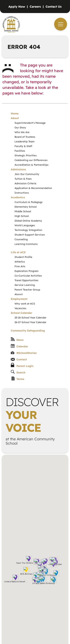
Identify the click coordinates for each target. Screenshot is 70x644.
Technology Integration (28, 230)
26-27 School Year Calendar (30, 322)
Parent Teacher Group (27, 290)
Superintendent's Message (30, 123)
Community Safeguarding (28, 331)
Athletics (20, 262)
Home (15, 113)
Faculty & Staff (23, 146)
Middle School (23, 211)
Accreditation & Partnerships (31, 165)
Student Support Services (30, 235)
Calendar (19, 346)
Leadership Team (25, 141)
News (17, 339)
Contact (19, 359)
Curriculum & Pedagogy (29, 202)
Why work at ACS (25, 304)
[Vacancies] (38, 7)
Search (18, 372)
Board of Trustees (25, 137)
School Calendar (21, 313)
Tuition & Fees (23, 179)
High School (22, 216)
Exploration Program (27, 271)
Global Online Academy (28, 221)
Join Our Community (27, 174)
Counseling (21, 239)
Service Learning (25, 285)
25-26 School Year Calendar (30, 318)
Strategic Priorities (26, 155)
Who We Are (22, 132)
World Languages (25, 225)
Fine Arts (20, 266)
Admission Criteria (25, 183)
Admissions (18, 169)
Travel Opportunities (26, 280)
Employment (19, 299)
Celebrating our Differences (31, 160)
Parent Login (22, 365)
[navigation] (61, 24)
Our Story (20, 127)
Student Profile (23, 257)
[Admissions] (19, 7)
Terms (18, 379)
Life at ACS (18, 252)
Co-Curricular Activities (28, 276)
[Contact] (54, 7)
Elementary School (26, 207)
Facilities (20, 151)
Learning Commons (26, 244)
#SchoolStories (24, 353)
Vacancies (20, 308)
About (15, 118)
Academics (18, 197)
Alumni (19, 294)
